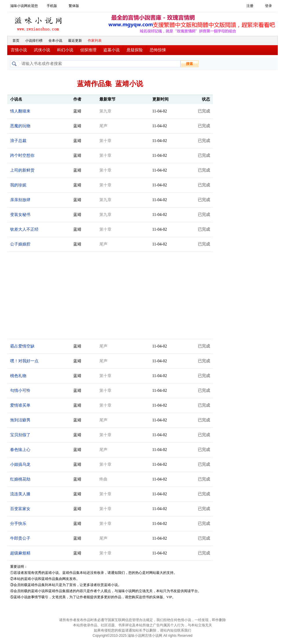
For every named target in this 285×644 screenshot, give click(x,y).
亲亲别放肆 (20, 200)
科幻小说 (65, 50)
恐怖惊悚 (158, 50)
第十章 (105, 141)
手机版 (52, 6)
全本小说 (55, 41)
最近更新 (75, 41)
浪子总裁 (18, 141)
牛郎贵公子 (20, 538)
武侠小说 (42, 50)
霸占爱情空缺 (22, 346)
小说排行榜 (34, 41)
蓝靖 (77, 111)
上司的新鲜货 (22, 170)
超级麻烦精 (20, 553)
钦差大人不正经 (24, 229)
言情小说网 (154, 636)
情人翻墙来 (20, 111)
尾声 (103, 126)
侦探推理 (88, 50)
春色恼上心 (20, 450)
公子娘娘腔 (20, 244)
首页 (16, 41)
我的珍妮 (18, 185)
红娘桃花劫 (20, 479)
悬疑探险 (135, 50)
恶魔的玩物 (20, 126)
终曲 (103, 479)
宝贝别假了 (20, 435)
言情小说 (19, 50)
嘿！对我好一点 (24, 361)
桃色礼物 (18, 376)
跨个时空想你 (22, 155)
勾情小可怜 (20, 391)
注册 (250, 6)
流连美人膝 (20, 494)
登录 (268, 6)
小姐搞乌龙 (20, 464)
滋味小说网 (39, 22)
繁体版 (74, 6)
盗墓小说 (112, 50)
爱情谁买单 (20, 405)
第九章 (105, 111)
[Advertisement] (247, 160)
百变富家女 (20, 509)
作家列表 (95, 41)
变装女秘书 (20, 215)
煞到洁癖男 (20, 420)
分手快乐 (18, 524)
